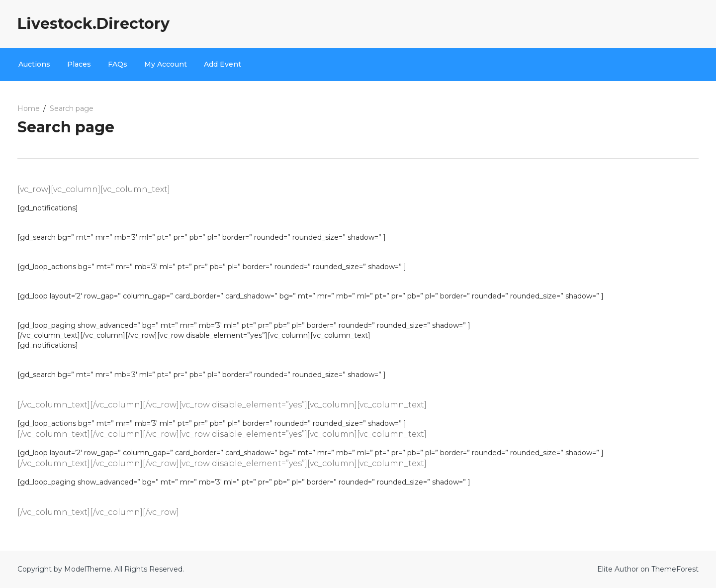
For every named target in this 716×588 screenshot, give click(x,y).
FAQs (118, 64)
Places (79, 64)
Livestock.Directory (93, 24)
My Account (166, 64)
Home (29, 108)
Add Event (223, 64)
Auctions (34, 64)
